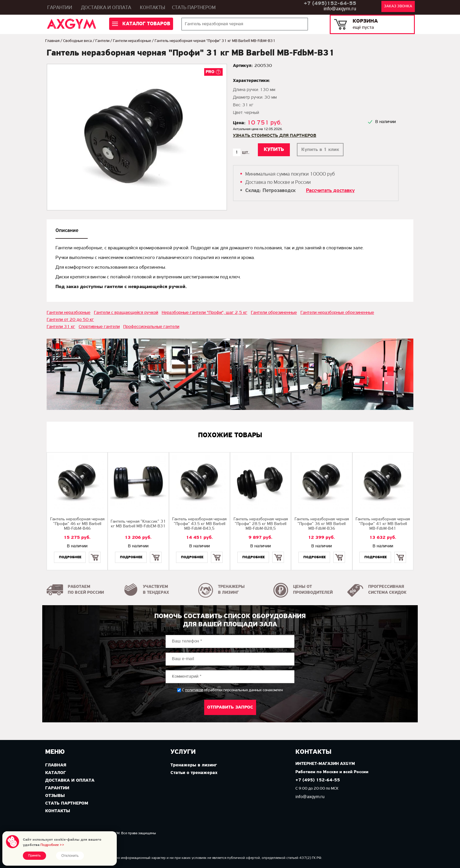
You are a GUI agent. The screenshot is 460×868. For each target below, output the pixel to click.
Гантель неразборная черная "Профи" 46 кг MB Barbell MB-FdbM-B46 (77, 524)
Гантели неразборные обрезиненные (337, 313)
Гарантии (60, 8)
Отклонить (70, 856)
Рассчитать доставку (330, 191)
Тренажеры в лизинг (194, 765)
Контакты (153, 8)
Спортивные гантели (99, 327)
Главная (52, 41)
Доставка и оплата (106, 8)
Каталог (56, 773)
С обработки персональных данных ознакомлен (232, 690)
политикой (194, 690)
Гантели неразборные (132, 41)
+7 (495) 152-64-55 (318, 780)
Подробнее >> (52, 845)
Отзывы (55, 796)
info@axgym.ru (340, 9)
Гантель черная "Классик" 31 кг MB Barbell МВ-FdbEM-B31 (138, 524)
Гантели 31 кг (61, 327)
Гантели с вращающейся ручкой (126, 313)
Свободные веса (77, 41)
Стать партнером (194, 8)
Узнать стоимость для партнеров (275, 136)
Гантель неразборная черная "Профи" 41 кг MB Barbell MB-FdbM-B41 (383, 524)
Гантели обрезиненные (274, 313)
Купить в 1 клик (320, 150)
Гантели (102, 41)
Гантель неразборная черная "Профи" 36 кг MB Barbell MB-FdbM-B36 (322, 524)
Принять (34, 856)
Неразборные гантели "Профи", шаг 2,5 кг (204, 313)
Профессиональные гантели (151, 327)
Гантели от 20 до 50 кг (70, 320)
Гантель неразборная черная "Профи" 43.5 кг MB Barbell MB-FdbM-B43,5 (199, 524)
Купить (95, 552)
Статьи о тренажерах (194, 773)
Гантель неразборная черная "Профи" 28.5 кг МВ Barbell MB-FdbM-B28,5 (261, 524)
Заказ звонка (398, 6)
